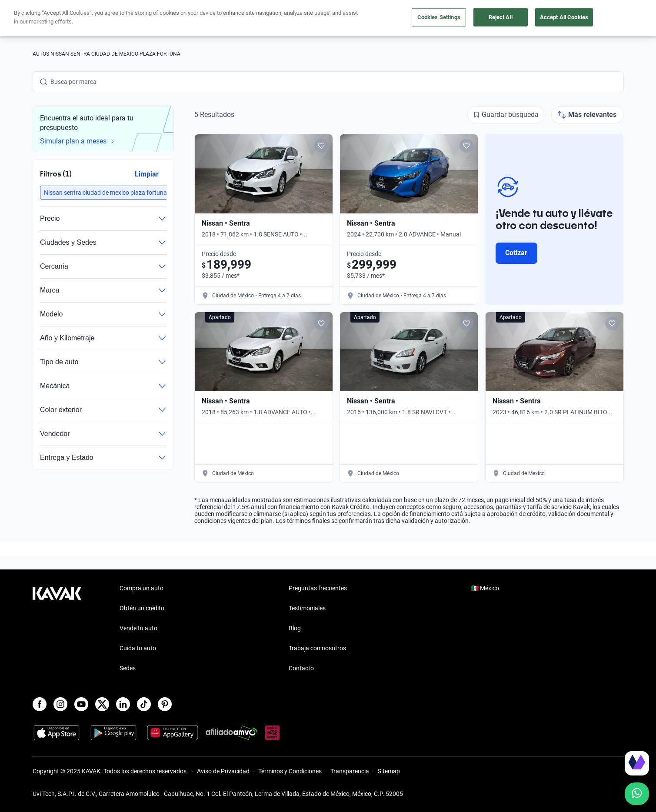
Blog (295, 628)
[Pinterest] (165, 704)
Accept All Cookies (564, 17)
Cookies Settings (439, 17)
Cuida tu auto (138, 648)
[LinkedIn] (123, 704)
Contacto (301, 668)
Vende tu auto (138, 628)
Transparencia (350, 771)
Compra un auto (142, 588)
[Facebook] (40, 704)
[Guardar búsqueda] (506, 115)
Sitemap (389, 771)
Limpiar (146, 174)
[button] (105, 193)
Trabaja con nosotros (317, 648)
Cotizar (516, 253)
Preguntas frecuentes (318, 588)
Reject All (501, 17)
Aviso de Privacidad (223, 771)
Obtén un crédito (142, 608)
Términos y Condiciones (290, 771)
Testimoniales (307, 608)
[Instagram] (60, 704)
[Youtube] (81, 704)
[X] (102, 704)
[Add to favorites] (321, 146)
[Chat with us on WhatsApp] (637, 794)
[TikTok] (144, 704)
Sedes (128, 668)
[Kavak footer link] (57, 629)
